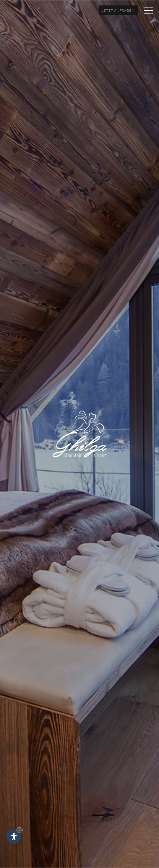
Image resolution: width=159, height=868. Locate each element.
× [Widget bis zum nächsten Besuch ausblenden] (20, 830)
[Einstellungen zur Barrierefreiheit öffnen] (14, 836)
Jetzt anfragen (118, 10)
